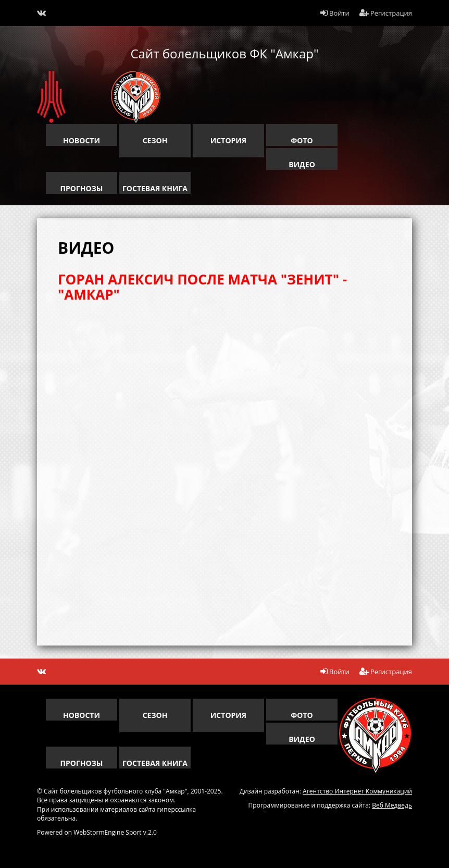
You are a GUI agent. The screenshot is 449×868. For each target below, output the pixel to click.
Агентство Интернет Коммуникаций (357, 791)
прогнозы (82, 188)
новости (82, 140)
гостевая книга (155, 188)
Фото (302, 140)
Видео (302, 164)
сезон (155, 140)
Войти (335, 13)
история (228, 140)
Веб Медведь (392, 805)
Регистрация (386, 13)
